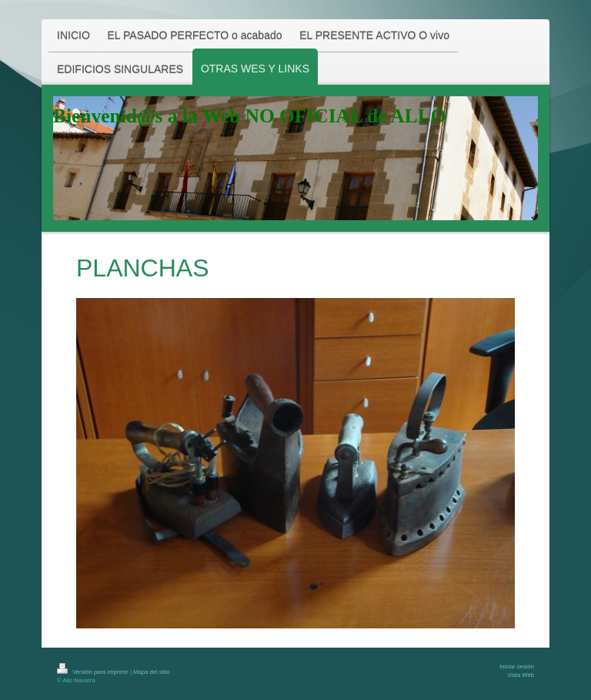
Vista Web (521, 675)
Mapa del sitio (151, 672)
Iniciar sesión (517, 667)
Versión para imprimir (93, 672)
